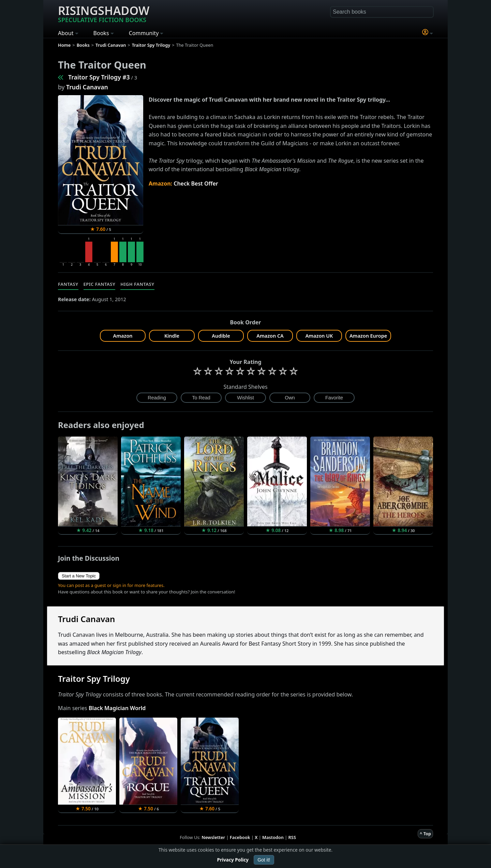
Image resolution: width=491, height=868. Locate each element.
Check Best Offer (196, 183)
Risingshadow (104, 13)
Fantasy (68, 284)
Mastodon (273, 837)
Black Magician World (117, 708)
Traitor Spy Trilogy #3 (99, 77)
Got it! (264, 860)
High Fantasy (137, 284)
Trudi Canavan (87, 87)
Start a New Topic (79, 576)
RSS (292, 837)
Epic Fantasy (100, 284)
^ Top (425, 834)
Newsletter (213, 837)
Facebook (240, 837)
